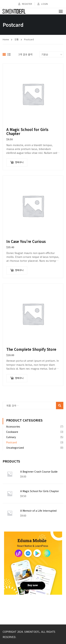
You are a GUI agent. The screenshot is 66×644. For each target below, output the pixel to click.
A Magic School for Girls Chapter (27, 132)
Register (25, 4)
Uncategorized (15, 448)
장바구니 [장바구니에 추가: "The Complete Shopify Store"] (19, 378)
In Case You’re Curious (26, 241)
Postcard (11, 442)
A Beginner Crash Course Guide (39, 472)
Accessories (13, 426)
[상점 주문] (51, 54)
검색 (60, 406)
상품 (17, 39)
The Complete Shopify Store (31, 349)
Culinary (11, 437)
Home (6, 39)
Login (43, 4)
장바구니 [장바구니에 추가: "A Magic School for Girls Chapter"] (19, 162)
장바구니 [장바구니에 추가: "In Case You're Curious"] (19, 270)
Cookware (12, 432)
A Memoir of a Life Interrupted (38, 511)
